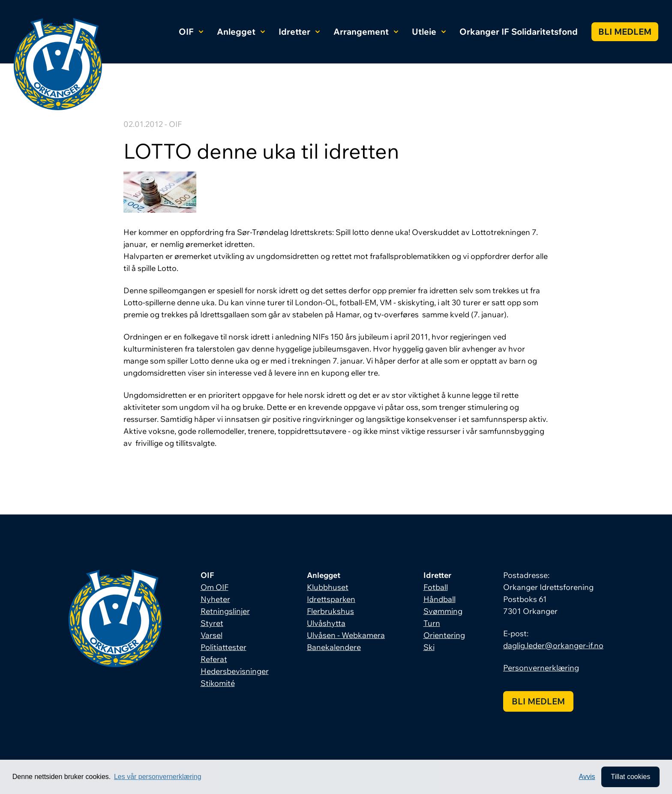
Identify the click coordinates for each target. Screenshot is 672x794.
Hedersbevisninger (235, 671)
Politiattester (223, 647)
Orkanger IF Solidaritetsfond (519, 32)
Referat (214, 659)
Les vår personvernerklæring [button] (158, 777)
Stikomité (218, 683)
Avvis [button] (587, 777)
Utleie (429, 32)
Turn (432, 623)
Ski (429, 647)
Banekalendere (334, 647)
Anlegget (241, 32)
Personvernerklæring (541, 668)
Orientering (444, 635)
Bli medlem (625, 32)
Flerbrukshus (330, 611)
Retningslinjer (225, 611)
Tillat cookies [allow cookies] (630, 777)
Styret (212, 623)
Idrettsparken (331, 599)
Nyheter (215, 599)
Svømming (443, 611)
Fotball (436, 587)
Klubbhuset (328, 587)
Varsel (211, 635)
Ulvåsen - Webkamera (346, 635)
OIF (191, 32)
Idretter (299, 32)
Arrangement (366, 32)
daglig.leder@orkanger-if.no (553, 645)
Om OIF (214, 587)
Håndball (439, 599)
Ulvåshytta (326, 623)
